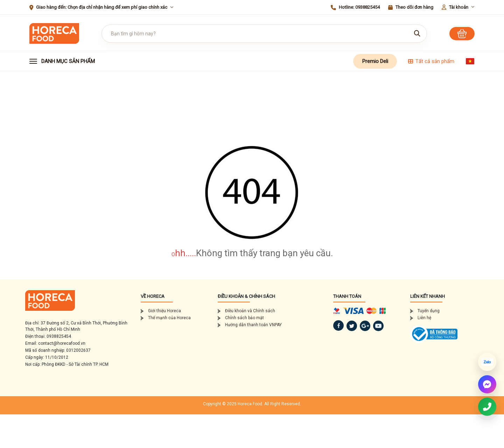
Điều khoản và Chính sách (246, 311)
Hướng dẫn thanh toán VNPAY (250, 325)
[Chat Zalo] (487, 362)
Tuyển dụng (425, 311)
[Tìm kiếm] (417, 34)
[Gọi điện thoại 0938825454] (487, 407)
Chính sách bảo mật (241, 318)
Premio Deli (375, 61)
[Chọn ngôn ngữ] (470, 61)
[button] (69, 61)
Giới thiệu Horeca (161, 311)
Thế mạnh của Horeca (166, 318)
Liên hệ (421, 318)
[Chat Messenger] (487, 384)
